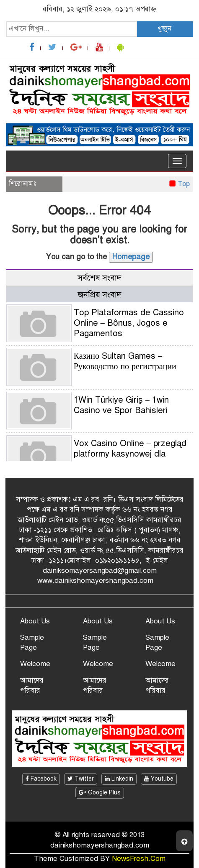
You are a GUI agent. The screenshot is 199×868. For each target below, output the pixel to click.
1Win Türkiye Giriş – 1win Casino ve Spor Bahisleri (121, 405)
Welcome (35, 664)
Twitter (81, 779)
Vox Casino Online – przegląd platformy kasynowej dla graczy (130, 454)
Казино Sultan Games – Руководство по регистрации (125, 361)
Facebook (41, 779)
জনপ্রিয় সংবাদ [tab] (100, 295)
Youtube (159, 779)
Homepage (131, 257)
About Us (35, 621)
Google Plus (100, 793)
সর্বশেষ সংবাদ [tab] (99, 278)
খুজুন (164, 29)
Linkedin (119, 779)
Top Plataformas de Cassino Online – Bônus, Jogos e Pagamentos (129, 323)
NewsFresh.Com (139, 859)
